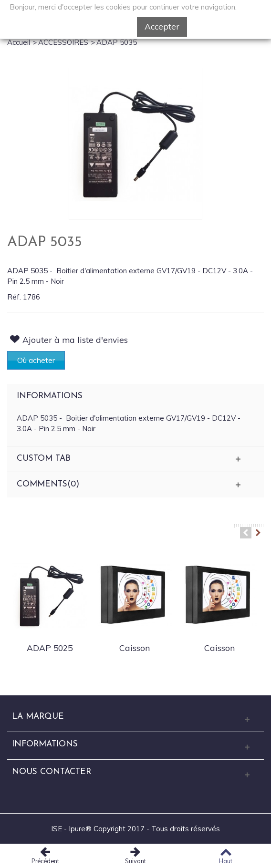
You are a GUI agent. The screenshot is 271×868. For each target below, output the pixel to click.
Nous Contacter (52, 772)
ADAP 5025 (50, 648)
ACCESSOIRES (63, 42)
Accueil (19, 42)
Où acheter (36, 360)
